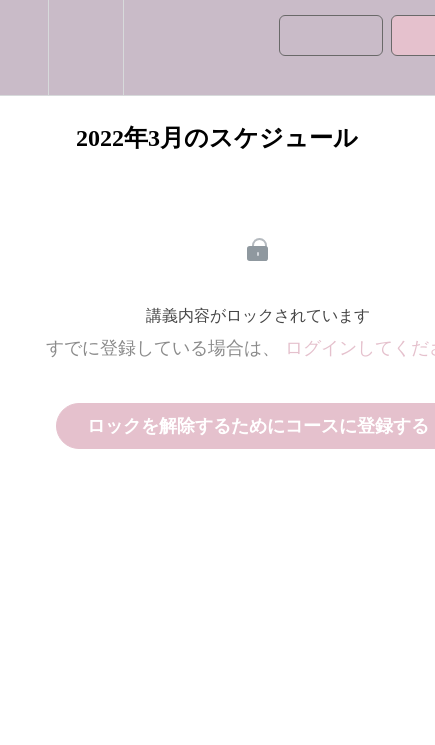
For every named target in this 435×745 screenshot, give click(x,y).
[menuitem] (85, 47)
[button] (24, 47)
